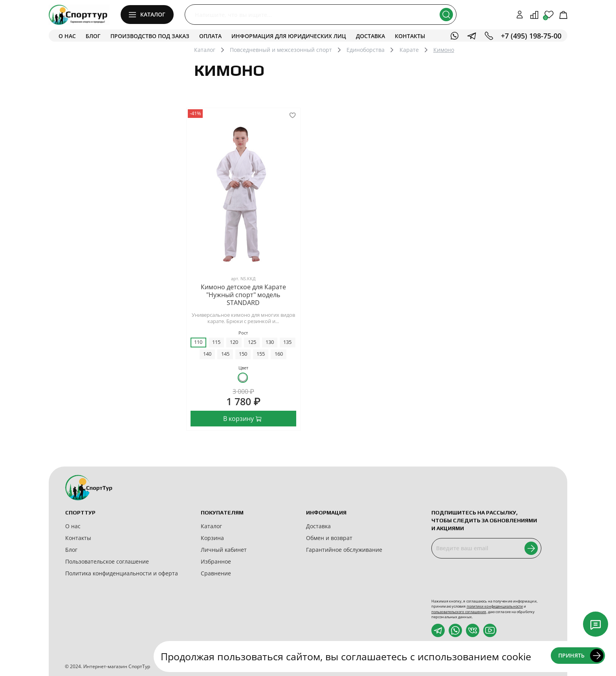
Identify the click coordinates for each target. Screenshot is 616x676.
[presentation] (491, 579)
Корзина (212, 538)
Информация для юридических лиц (289, 36)
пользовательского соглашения (459, 612)
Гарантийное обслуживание (344, 550)
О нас (67, 36)
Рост (243, 333)
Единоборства (366, 50)
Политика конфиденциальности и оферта (122, 573)
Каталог (205, 50)
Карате (409, 50)
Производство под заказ (150, 36)
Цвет (243, 368)
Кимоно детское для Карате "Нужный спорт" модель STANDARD (243, 295)
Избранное (216, 561)
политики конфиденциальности (495, 606)
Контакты (410, 36)
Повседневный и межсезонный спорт (281, 50)
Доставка (370, 36)
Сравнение (216, 573)
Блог (93, 36)
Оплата (210, 36)
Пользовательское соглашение (107, 561)
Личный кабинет (224, 550)
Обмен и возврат (329, 538)
